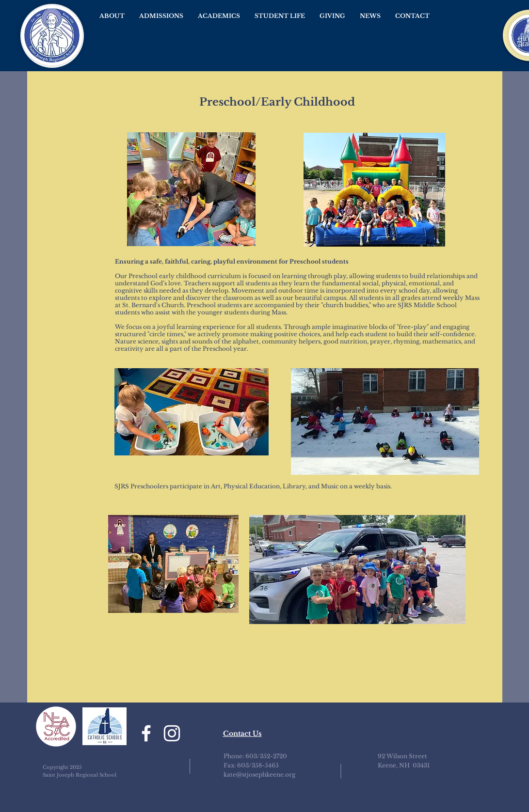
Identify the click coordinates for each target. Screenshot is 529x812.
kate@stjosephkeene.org (259, 774)
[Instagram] (172, 733)
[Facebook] (146, 733)
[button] (112, 16)
